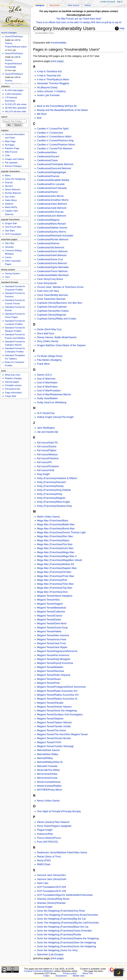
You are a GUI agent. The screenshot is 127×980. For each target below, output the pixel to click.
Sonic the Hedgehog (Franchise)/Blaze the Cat (63, 927)
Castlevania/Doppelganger (52, 172)
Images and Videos (14, 159)
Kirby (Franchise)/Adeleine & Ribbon (57, 478)
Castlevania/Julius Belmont (52, 204)
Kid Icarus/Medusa (47, 455)
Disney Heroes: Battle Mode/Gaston (57, 337)
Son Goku (10, 197)
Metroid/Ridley (45, 758)
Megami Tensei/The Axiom (52, 731)
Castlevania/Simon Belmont (52, 251)
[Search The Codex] (14, 121)
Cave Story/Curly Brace (50, 279)
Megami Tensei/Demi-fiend (52, 624)
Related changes (13, 378)
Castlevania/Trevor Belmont (52, 271)
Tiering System (12, 273)
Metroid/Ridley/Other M (50, 762)
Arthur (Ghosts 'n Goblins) (51, 91)
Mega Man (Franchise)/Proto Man (56, 576)
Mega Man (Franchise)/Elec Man (55, 536)
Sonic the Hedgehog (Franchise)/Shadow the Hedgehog (68, 938)
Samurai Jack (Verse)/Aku (51, 875)
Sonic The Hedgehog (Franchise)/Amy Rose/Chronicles (68, 915)
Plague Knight (45, 830)
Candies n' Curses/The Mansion (55, 149)
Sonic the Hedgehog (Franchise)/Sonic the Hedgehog (66, 946)
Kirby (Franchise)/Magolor (51, 498)
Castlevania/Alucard (48, 157)
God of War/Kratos (47, 387)
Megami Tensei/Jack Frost (51, 643)
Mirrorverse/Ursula (47, 778)
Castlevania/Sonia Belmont (52, 263)
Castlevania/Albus (47, 152)
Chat (7, 155)
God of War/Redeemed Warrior (54, 394)
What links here (13, 375)
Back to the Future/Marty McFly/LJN (57, 106)
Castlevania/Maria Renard (51, 224)
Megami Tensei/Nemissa (50, 671)
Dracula (9, 182)
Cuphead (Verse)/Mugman (52, 315)
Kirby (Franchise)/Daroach (51, 482)
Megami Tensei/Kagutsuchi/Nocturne (57, 651)
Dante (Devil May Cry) (49, 329)
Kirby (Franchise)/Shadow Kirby (54, 506)
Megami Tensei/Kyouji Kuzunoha (55, 663)
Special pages (12, 382)
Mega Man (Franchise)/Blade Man (56, 524)
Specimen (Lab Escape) (50, 954)
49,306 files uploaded (16, 108)
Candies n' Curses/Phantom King (55, 141)
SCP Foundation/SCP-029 (51, 887)
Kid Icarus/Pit (44, 462)
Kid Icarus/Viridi (46, 470)
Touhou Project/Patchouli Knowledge (13, 64)
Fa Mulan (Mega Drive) (50, 356)
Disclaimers (61, 976)
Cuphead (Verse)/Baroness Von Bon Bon (60, 303)
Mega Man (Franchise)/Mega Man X (57, 556)
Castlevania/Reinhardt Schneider (55, 236)
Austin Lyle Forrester (48, 95)
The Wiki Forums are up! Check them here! (79, 19)
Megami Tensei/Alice (48, 600)
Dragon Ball (11, 223)
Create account (108, 2)
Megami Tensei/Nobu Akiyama (54, 675)
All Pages (10, 145)
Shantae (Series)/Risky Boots (53, 899)
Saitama (9, 204)
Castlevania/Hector (47, 192)
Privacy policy (70, 973)
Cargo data (10, 396)
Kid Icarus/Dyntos (47, 447)
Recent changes (9, 33)
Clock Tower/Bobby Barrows (52, 295)
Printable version (13, 385)
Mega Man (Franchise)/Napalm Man (57, 568)
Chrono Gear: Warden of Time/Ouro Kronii (60, 287)
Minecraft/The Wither (49, 770)
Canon (8, 257)
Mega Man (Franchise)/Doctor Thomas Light (61, 532)
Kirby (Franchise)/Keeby (50, 486)
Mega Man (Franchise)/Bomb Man (56, 529)
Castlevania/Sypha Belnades (53, 267)
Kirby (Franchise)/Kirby (50, 494)
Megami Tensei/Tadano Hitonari (54, 723)
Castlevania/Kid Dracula (50, 212)
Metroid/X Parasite (47, 766)
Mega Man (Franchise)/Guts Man (55, 548)
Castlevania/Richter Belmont (53, 240)
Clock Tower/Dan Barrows (51, 299)
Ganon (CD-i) (44, 375)
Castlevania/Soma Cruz (50, 259)
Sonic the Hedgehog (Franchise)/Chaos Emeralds (64, 931)
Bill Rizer (42, 114)
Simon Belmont (13, 189)
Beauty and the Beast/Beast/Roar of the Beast (62, 110)
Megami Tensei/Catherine (51, 612)
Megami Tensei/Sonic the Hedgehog (57, 711)
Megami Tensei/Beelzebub (52, 608)
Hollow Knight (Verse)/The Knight (55, 417)
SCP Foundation (13, 234)
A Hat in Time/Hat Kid (49, 76)
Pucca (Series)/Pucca (49, 838)
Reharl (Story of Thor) (49, 857)
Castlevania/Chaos (47, 160)
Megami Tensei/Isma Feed (52, 639)
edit (16, 40)
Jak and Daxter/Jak (48, 432)
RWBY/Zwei (44, 864)
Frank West (43, 364)
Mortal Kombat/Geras (49, 782)
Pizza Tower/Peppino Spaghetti (54, 826)
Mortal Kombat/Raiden (49, 786)
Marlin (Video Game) (48, 517)
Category (40, 5)
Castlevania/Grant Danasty (52, 188)
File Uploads (11, 163)
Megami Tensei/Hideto (49, 632)
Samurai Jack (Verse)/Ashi (52, 879)
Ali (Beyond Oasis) (47, 88)
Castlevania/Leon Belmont (51, 216)
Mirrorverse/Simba (47, 774)
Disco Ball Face (46, 333)
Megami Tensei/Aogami (50, 604)
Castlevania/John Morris (50, 196)
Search (4, 117)
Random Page (12, 148)
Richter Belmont (13, 193)
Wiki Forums (11, 152)
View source (73, 5)
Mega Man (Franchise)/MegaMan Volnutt (59, 560)
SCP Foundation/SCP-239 (51, 891)
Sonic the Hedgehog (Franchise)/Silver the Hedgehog (66, 943)
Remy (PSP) (44, 861)
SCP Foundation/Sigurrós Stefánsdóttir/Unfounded (65, 895)
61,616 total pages (14, 90)
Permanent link (12, 389)
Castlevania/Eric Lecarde (51, 184)
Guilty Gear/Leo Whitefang (52, 402)
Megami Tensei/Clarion (50, 616)
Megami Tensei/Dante (49, 620)
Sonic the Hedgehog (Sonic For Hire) (57, 950)
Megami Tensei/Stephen (50, 719)
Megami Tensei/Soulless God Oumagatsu (60, 715)
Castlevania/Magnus (48, 220)
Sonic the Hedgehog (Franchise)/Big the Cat (61, 919)
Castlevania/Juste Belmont (52, 208)
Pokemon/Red (45, 834)
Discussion (55, 5)
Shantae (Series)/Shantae (51, 903)
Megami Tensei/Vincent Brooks (54, 738)
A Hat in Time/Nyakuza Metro (53, 80)
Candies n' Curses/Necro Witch (54, 137)
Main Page (10, 141)
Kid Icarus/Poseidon (48, 466)
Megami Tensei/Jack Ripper (52, 647)
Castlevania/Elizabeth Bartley (53, 180)
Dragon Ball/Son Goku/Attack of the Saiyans (61, 345)
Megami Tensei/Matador (50, 667)
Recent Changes (13, 166)
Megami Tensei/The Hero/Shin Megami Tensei (62, 734)
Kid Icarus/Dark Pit (47, 443)
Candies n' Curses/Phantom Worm (56, 145)
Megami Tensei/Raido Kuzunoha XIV (57, 691)
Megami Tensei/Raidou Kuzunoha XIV (58, 695)
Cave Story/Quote (47, 283)
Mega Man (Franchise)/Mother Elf (55, 564)
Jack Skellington (46, 428)
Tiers (7, 277)
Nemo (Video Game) (48, 801)
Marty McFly (11, 207)
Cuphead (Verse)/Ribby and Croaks (57, 319)
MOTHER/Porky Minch (50, 790)
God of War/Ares (46, 379)
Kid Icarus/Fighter (47, 450)
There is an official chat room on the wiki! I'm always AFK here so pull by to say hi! (79, 22)
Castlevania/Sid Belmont (50, 248)
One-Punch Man (13, 227)
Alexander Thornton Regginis (53, 83)
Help (122, 28)
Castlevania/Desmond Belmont (54, 168)
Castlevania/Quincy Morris (51, 232)
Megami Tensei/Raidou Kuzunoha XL (57, 699)
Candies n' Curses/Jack (50, 133)
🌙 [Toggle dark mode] (118, 973)
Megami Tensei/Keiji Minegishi (54, 659)
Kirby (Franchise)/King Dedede (54, 490)
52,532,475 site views (16, 104)
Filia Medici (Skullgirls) (49, 360)
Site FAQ (9, 243)
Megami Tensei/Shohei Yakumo (54, 707)
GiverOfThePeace (14, 36)
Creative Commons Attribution (39, 971)
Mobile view (79, 976)
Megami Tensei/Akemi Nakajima (55, 596)
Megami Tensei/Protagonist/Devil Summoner (61, 687)
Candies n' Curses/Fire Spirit (53, 129)
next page (57, 61)
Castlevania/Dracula (48, 176)
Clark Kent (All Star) (48, 291)
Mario (8, 175)
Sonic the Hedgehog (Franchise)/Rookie (59, 935)
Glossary (9, 247)
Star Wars (10, 231)
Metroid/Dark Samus (48, 750)
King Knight (43, 474)
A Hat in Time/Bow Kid (49, 72)
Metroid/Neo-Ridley (48, 754)
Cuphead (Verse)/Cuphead (52, 307)
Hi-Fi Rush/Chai (46, 413)
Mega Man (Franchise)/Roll (52, 580)
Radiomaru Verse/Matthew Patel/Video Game (62, 853)
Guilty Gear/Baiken (47, 398)
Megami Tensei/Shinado (50, 703)
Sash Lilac (43, 883)
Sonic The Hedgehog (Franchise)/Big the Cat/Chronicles (68, 923)
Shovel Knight (45, 907)
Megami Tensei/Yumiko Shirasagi (55, 746)
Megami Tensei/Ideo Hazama (53, 635)
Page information (13, 393)
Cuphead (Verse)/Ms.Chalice (53, 311)
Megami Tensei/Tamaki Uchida (54, 726)
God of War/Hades (47, 383)
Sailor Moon (11, 200)
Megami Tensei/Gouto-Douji (52, 628)
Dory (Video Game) (48, 341)
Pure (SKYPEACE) (47, 842)
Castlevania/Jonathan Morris (53, 200)
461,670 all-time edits (16, 111)
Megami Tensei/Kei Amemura (53, 655)
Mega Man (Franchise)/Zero (52, 592)
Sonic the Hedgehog (15, 179)
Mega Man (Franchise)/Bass (53, 521)
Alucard (9, 186)
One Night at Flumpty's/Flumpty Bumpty (59, 811)
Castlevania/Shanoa (48, 243)
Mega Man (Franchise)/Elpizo (53, 540)
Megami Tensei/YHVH (49, 742)
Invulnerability (58, 43)
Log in (120, 2)
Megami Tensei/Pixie (48, 683)
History (88, 5)
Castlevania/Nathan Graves (52, 228)
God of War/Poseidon (49, 391)
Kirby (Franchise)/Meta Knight (53, 502)
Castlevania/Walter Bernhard (53, 275)
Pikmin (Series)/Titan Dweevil (53, 822)
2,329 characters (13, 94)
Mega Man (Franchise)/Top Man (55, 588)
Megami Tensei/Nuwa (49, 679)
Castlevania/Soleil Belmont (52, 255)
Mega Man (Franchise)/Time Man (55, 584)
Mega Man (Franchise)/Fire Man (55, 544)
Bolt (39, 118)
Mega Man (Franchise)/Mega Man (56, 552)
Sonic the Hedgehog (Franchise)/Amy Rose (61, 911)
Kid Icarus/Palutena (48, 458)
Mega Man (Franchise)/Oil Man (54, 572)
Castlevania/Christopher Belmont (55, 164)
